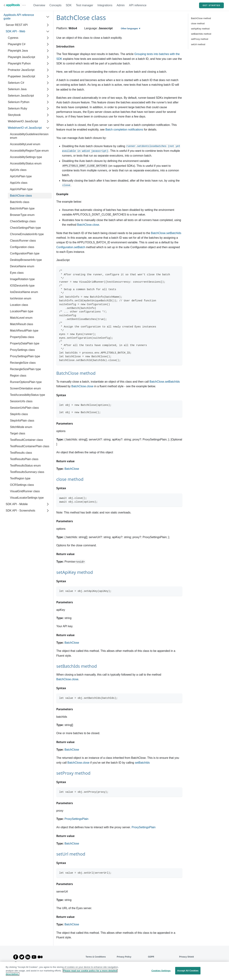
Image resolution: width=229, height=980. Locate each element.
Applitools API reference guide (19, 17)
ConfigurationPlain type (25, 253)
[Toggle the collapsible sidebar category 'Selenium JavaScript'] (48, 96)
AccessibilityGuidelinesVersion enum (29, 136)
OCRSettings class (22, 485)
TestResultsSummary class (27, 472)
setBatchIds (142, 763)
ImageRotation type (22, 279)
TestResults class (21, 453)
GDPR (151, 957)
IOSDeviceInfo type (22, 286)
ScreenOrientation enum (25, 388)
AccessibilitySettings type (26, 157)
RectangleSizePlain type (25, 369)
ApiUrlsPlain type (21, 176)
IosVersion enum (21, 298)
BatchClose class (21, 196)
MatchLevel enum (21, 318)
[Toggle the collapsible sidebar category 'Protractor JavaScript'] (48, 70)
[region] (114, 971)
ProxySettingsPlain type (25, 356)
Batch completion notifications (124, 130)
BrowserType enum (22, 215)
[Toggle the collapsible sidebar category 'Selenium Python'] (48, 102)
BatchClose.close (88, 225)
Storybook (14, 115)
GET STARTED (211, 5)
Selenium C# (16, 83)
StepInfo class (19, 414)
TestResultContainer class (26, 440)
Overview (39, 5)
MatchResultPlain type (24, 331)
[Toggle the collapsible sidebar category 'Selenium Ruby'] (48, 109)
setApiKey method (200, 29)
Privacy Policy (124, 957)
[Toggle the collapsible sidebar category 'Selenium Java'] (48, 89)
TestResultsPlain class (24, 459)
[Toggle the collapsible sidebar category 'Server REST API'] (48, 25)
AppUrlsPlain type (21, 189)
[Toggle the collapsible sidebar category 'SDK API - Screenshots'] (48, 511)
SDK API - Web (15, 31)
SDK (69, 5)
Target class (18, 433)
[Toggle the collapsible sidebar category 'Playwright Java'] (48, 51)
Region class (18, 376)
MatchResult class (22, 324)
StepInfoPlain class (22, 421)
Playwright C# (17, 44)
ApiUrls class (18, 170)
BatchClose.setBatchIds (166, 233)
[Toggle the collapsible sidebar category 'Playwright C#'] (48, 44)
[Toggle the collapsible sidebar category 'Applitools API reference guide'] (48, 17)
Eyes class (17, 273)
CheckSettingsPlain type (25, 228)
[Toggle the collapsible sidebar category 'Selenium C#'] (48, 83)
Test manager (85, 5)
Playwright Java (18, 51)
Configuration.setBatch (71, 247)
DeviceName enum (22, 266)
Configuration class (22, 247)
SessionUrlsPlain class (24, 408)
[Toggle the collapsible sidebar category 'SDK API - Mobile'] (48, 504)
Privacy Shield (186, 957)
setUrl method (198, 44)
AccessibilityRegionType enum (29, 151)
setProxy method (200, 39)
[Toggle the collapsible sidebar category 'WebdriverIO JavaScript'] (48, 121)
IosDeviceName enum (24, 292)
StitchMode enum (21, 427)
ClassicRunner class (23, 241)
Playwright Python (19, 63)
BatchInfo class (20, 202)
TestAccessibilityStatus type (28, 395)
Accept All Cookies (188, 971)
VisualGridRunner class (25, 491)
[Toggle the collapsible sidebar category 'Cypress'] (48, 38)
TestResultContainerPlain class (30, 446)
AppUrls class (19, 183)
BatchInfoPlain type (22, 208)
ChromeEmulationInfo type (27, 234)
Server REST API (17, 25)
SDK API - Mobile (17, 504)
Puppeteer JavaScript (21, 76)
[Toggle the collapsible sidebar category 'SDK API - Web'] (48, 31)
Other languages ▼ (131, 28)
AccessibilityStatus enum (26, 163)
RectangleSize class (23, 363)
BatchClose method (201, 18)
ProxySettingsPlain (76, 819)
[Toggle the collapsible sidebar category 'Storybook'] (48, 115)
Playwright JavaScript (21, 57)
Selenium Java (17, 89)
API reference (138, 5)
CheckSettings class (23, 221)
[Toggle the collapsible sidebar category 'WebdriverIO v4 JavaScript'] (48, 128)
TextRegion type (20, 478)
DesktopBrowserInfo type (26, 260)
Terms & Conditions (96, 957)
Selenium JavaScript (21, 96)
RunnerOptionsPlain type (26, 382)
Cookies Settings (161, 971)
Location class (19, 305)
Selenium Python (19, 102)
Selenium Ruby (18, 108)
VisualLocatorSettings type (27, 498)
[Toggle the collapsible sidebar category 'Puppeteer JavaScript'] (48, 76)
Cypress (13, 38)
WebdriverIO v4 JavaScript (25, 128)
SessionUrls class (21, 401)
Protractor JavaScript (21, 70)
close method (198, 23)
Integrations (105, 5)
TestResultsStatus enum (25, 466)
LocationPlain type (22, 311)
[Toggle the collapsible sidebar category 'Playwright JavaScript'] (48, 57)
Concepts (55, 5)
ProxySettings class (22, 350)
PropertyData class (22, 337)
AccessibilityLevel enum (25, 144)
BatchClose (72, 469)
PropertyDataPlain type (25, 343)
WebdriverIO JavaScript (23, 121)
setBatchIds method (201, 34)
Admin (121, 5)
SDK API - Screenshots (20, 511)
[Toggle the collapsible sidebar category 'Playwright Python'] (48, 64)
